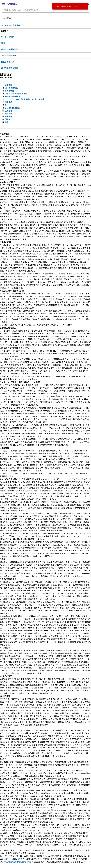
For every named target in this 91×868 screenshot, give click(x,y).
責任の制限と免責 (12, 108)
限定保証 (8, 102)
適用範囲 (8, 85)
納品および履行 (11, 88)
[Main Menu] (3, 4)
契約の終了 (9, 114)
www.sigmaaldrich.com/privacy (19, 862)
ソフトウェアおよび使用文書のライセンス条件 (24, 99)
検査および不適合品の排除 (16, 94)
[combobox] (45, 10)
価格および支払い (12, 96)
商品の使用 (9, 91)
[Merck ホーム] (12, 4)
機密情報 (8, 116)
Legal (4, 18)
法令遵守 (8, 111)
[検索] (86, 10)
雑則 (7, 122)
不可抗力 (8, 119)
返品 (7, 105)
